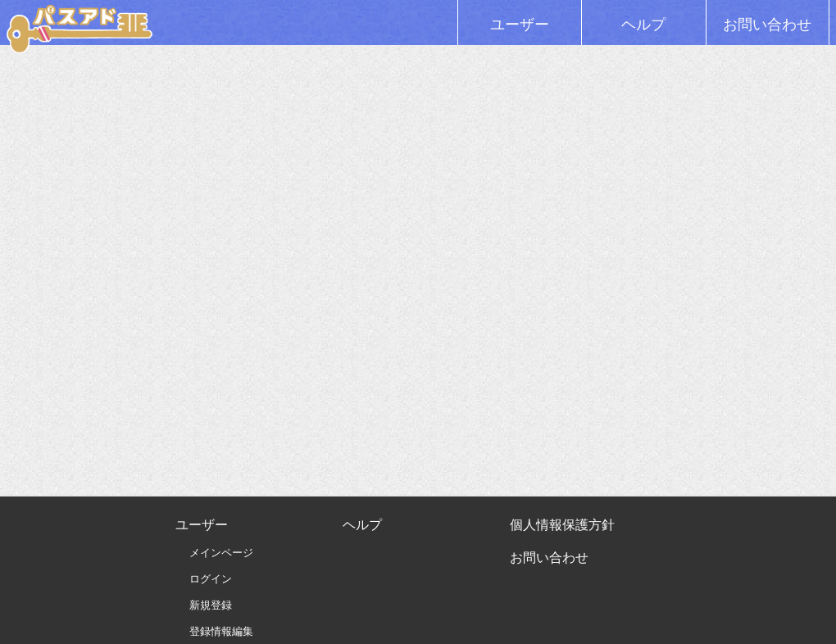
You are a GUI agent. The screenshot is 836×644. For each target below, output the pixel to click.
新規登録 (211, 605)
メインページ (221, 553)
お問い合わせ (767, 25)
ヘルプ (643, 25)
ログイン (211, 579)
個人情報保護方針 (562, 525)
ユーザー (520, 25)
